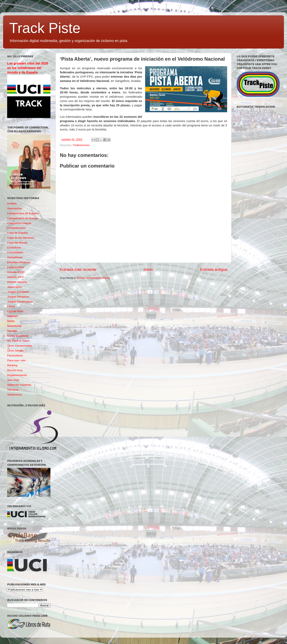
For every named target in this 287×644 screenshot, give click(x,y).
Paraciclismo (15, 355)
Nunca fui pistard (18, 336)
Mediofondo (14, 326)
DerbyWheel (15, 257)
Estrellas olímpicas (19, 262)
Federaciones (81, 145)
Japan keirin (15, 287)
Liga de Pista (15, 311)
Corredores (14, 248)
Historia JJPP (15, 277)
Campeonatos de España (23, 213)
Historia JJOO (16, 272)
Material (12, 316)
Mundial (12, 331)
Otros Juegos (15, 351)
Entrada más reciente (78, 269)
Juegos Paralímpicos (20, 302)
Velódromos (14, 395)
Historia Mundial (17, 282)
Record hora (15, 370)
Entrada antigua (214, 269)
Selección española (19, 385)
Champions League (19, 223)
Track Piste (45, 28)
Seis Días (13, 380)
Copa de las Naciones (21, 238)
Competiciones (16, 228)
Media (11, 321)
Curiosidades (15, 252)
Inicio (148, 269)
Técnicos (13, 390)
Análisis (12, 204)
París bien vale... (18, 360)
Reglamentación (17, 375)
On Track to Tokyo (18, 341)
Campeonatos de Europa (23, 218)
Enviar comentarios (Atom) (94, 278)
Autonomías (15, 208)
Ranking (12, 365)
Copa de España (18, 233)
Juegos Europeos (18, 292)
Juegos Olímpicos (18, 297)
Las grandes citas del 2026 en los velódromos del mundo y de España (28, 68)
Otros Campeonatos (20, 346)
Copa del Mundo (17, 243)
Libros (11, 306)
